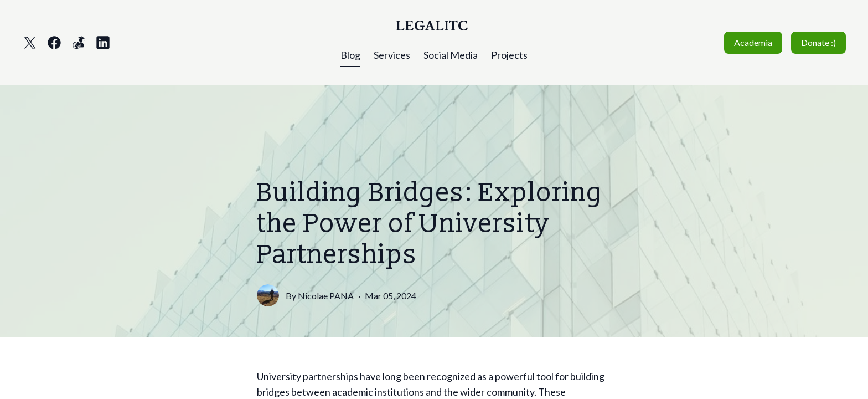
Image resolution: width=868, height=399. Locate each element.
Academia (753, 42)
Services (392, 55)
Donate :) (818, 42)
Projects (509, 55)
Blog (350, 55)
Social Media (451, 55)
